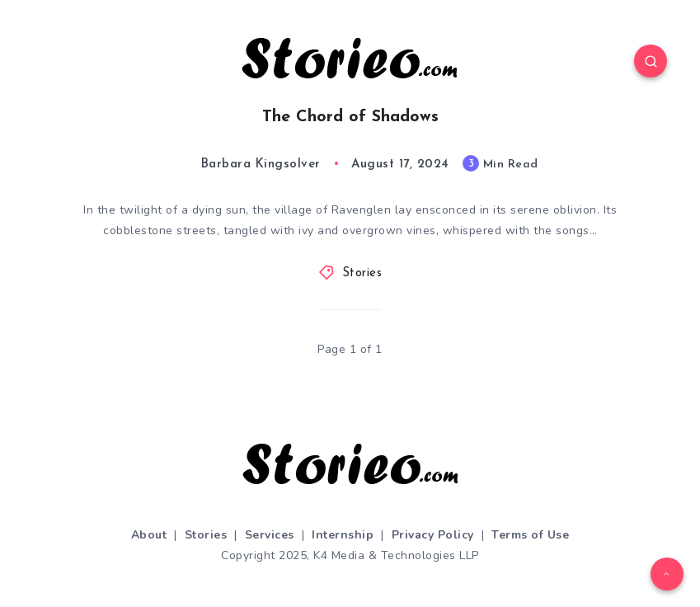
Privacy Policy (433, 535)
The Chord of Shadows (350, 117)
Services (270, 535)
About (149, 535)
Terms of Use (530, 535)
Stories (362, 273)
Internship (343, 535)
